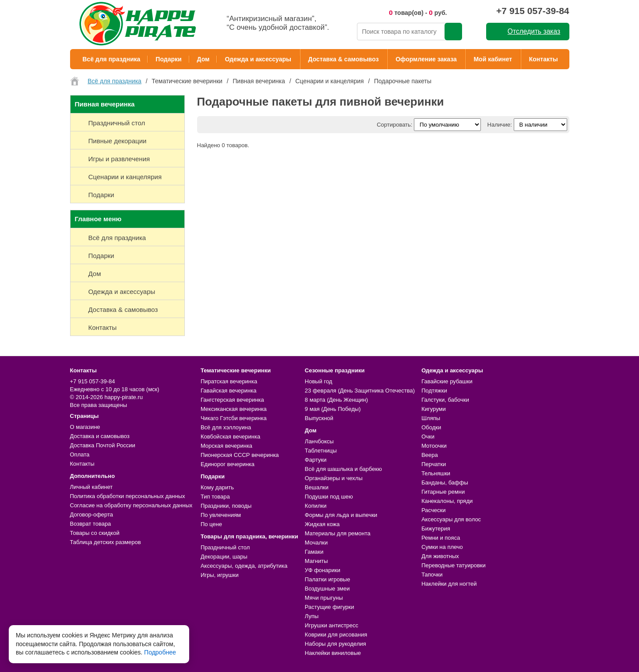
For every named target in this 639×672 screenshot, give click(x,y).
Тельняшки (436, 473)
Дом (203, 59)
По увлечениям (221, 515)
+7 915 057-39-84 (533, 11)
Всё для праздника (111, 59)
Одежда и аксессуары (258, 59)
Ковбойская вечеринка (230, 437)
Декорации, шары (224, 557)
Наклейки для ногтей (449, 584)
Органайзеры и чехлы (334, 478)
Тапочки (432, 575)
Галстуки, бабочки (445, 400)
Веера (430, 455)
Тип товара (215, 497)
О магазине (85, 427)
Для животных (440, 556)
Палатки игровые (328, 579)
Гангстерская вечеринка (232, 400)
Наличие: (500, 125)
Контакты (544, 59)
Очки (428, 437)
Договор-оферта (92, 515)
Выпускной (319, 418)
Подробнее (160, 652)
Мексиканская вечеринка (234, 409)
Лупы (312, 616)
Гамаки (314, 552)
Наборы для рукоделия (335, 644)
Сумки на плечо (442, 547)
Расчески (433, 510)
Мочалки (316, 543)
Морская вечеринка (226, 446)
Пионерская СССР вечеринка (240, 455)
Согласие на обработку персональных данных (131, 505)
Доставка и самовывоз (100, 436)
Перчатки (434, 464)
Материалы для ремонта (338, 533)
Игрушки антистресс (332, 625)
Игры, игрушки (220, 575)
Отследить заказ (534, 31)
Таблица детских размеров (106, 542)
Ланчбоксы (319, 441)
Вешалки (317, 487)
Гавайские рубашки (447, 381)
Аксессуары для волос (451, 519)
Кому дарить (217, 487)
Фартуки (316, 460)
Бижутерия (436, 529)
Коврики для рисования (336, 635)
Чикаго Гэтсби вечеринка (234, 418)
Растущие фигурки (330, 607)
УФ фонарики (323, 570)
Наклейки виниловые (333, 653)
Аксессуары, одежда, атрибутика (244, 566)
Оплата (80, 454)
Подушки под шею (329, 497)
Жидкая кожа (322, 524)
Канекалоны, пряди (447, 501)
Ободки (431, 427)
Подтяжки (434, 391)
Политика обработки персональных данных (128, 496)
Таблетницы (321, 451)
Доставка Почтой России (103, 445)
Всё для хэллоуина (226, 427)
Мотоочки (434, 446)
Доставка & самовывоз (344, 59)
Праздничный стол (225, 547)
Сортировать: (394, 125)
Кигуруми (434, 409)
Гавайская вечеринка (229, 391)
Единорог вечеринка (228, 464)
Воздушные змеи (327, 589)
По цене (211, 524)
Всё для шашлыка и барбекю (343, 469)
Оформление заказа (426, 59)
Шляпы (431, 418)
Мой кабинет (493, 59)
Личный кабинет (92, 487)
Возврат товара (91, 524)
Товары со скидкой (95, 533)
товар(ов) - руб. (418, 12)
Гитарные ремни (443, 492)
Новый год (319, 381)
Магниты (316, 561)
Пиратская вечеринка (229, 381)
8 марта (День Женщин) (336, 400)
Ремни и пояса (441, 538)
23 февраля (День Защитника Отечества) (360, 391)
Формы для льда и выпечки (341, 515)
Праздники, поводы (226, 506)
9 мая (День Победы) (333, 409)
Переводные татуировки (454, 565)
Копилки (316, 506)
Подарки (168, 59)
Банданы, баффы (445, 483)
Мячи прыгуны (324, 598)
